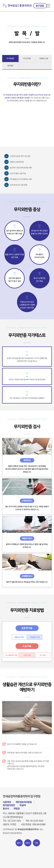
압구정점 (40, 6)
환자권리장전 (9, 805)
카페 (36, 843)
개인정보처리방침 (24, 802)
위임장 (17, 808)
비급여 (23, 805)
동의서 (6, 808)
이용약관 (7, 802)
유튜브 (28, 843)
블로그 (19, 843)
